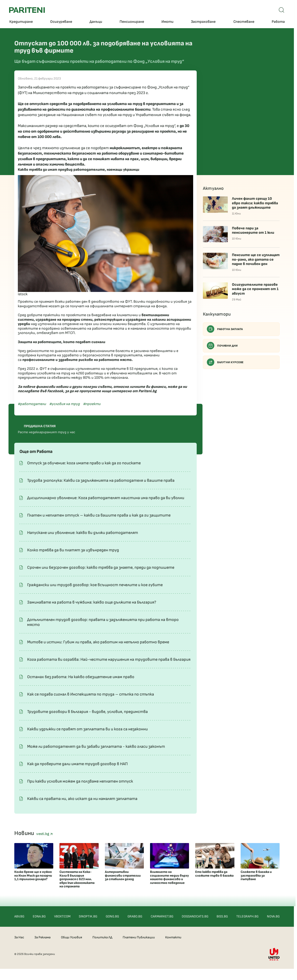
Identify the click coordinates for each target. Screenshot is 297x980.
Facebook (55, 391)
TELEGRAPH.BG (247, 916)
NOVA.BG (273, 916)
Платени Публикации (139, 937)
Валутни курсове (225, 362)
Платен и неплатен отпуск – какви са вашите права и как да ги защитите (99, 515)
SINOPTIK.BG (88, 916)
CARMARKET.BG (162, 916)
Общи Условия (72, 937)
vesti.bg (44, 834)
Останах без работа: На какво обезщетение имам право (81, 677)
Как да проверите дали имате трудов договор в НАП (77, 764)
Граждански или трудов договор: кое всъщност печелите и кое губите (95, 585)
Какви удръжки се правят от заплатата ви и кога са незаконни (87, 729)
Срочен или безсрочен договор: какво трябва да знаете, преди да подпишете (101, 567)
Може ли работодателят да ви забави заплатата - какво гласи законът (96, 746)
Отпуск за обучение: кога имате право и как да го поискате (84, 463)
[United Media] (274, 954)
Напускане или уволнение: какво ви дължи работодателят (83, 533)
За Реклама (42, 937)
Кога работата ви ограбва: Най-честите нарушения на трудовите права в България (109, 659)
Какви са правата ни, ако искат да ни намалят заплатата (82, 799)
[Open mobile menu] (281, 10)
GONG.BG (112, 916)
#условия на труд (65, 404)
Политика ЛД (102, 937)
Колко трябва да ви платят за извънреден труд (73, 550)
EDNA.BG (39, 916)
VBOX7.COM (62, 916)
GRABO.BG (135, 916)
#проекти (92, 404)
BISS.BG (222, 916)
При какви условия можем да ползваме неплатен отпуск (80, 781)
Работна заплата (225, 329)
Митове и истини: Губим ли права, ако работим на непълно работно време (98, 642)
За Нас (19, 937)
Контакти (173, 937)
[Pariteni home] (27, 10)
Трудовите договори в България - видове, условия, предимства (87, 712)
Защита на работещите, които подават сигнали (62, 342)
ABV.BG (19, 916)
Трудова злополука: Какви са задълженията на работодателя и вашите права (101, 480)
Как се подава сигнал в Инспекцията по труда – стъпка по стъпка (91, 694)
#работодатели (32, 404)
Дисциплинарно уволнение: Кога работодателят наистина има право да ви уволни (106, 498)
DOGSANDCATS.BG (195, 916)
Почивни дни (222, 346)
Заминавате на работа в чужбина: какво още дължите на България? (92, 602)
